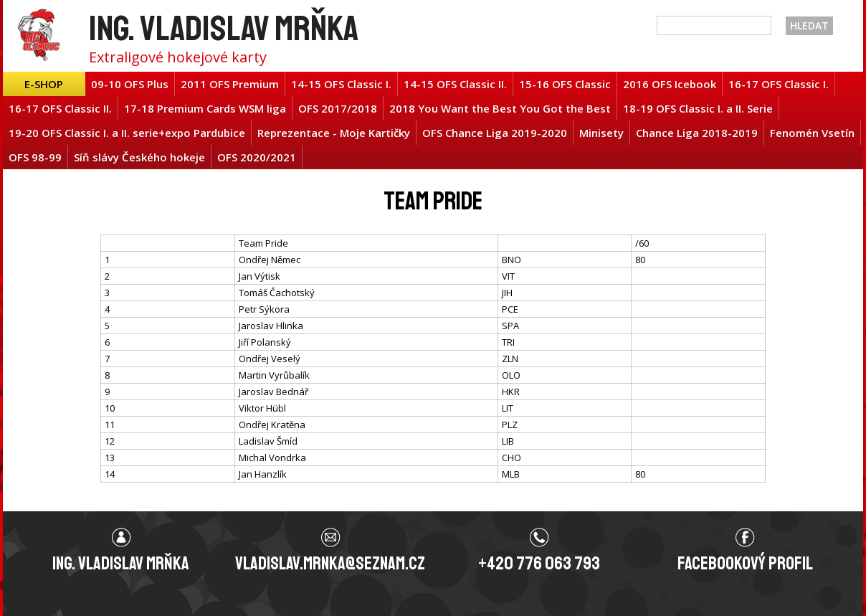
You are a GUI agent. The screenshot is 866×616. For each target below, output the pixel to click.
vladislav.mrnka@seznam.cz (330, 564)
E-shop (44, 84)
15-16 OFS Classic (565, 84)
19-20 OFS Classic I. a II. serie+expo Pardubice (127, 133)
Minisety (601, 133)
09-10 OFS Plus (130, 84)
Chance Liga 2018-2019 (697, 133)
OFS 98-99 (35, 157)
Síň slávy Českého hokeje (139, 157)
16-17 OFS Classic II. (60, 108)
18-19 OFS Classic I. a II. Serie (698, 108)
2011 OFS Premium (230, 84)
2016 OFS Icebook (670, 84)
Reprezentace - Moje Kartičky (334, 133)
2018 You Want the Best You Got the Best (500, 108)
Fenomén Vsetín (812, 133)
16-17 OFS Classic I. (779, 84)
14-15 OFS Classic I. (341, 84)
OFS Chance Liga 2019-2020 (495, 133)
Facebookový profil (745, 564)
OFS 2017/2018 (338, 108)
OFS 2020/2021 (257, 157)
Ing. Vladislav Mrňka (224, 28)
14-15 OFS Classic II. (455, 84)
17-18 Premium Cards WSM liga (205, 108)
